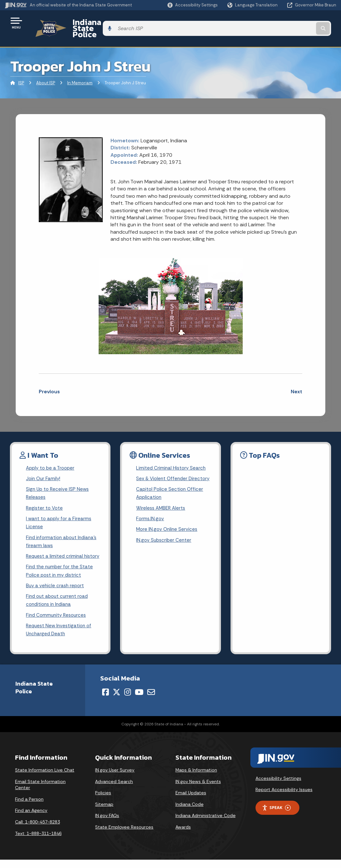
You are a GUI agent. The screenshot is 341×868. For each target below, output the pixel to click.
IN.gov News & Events (198, 790)
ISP (21, 72)
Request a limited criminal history (55, 555)
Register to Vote (45, 500)
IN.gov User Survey (115, 779)
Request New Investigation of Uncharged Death (60, 638)
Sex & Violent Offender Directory (163, 473)
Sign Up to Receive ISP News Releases (58, 484)
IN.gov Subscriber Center (165, 542)
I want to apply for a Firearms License (60, 515)
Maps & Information (196, 779)
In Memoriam (80, 72)
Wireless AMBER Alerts (162, 509)
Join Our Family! (44, 468)
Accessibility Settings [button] (278, 787)
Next (296, 380)
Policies (103, 801)
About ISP (46, 72)
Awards (183, 836)
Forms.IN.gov (150, 520)
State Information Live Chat (45, 779)
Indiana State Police (102, 23)
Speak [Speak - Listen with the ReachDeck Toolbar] (276, 816)
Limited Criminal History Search (172, 457)
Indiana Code (190, 813)
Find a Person (29, 808)
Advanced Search (114, 790)
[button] (193, 5)
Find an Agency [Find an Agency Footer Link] (31, 819)
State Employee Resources (124, 836)
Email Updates (191, 801)
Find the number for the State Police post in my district (61, 575)
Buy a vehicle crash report (56, 591)
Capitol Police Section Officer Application (170, 493)
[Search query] (299, 23)
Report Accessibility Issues (284, 798)
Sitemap (104, 813)
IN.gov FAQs (107, 824)
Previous (49, 380)
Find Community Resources (58, 622)
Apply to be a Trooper (52, 457)
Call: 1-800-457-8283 (37, 830)
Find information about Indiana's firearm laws (63, 535)
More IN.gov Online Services (168, 531)
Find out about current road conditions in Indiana (59, 607)
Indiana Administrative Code (206, 824)
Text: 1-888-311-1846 (38, 842)
